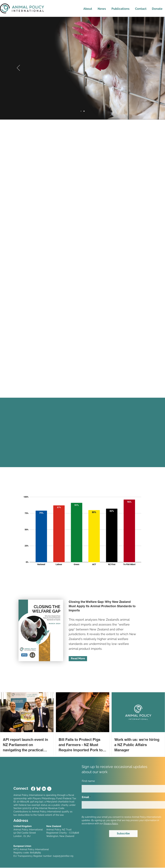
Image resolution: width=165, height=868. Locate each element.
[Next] (147, 68)
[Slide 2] (84, 111)
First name (88, 781)
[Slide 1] (81, 111)
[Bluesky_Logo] (38, 789)
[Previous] (18, 68)
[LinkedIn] (44, 789)
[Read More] (78, 659)
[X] (49, 789)
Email (85, 797)
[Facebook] (33, 789)
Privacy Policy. (111, 823)
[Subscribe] (123, 834)
